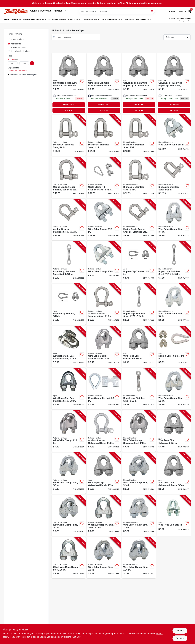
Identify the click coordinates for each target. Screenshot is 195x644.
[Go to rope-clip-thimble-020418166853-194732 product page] (69, 304)
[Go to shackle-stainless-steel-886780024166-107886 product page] (69, 135)
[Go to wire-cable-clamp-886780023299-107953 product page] (104, 220)
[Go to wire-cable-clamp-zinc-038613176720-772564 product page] (139, 516)
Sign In (171, 11)
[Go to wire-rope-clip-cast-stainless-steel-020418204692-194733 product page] (69, 389)
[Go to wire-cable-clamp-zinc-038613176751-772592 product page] (69, 473)
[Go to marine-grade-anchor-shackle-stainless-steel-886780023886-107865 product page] (139, 220)
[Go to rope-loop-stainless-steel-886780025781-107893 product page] (69, 262)
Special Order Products (21, 51)
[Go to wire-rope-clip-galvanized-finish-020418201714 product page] (104, 83)
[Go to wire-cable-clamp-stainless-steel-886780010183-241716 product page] (104, 347)
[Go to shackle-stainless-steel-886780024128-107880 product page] (139, 178)
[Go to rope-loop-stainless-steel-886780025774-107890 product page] (174, 262)
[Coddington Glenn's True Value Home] (16, 11)
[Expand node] (9, 75)
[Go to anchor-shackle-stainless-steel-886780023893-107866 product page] (69, 220)
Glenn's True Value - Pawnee (48, 11)
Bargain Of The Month (35, 20)
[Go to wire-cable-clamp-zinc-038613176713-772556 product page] (104, 558)
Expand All (23, 71)
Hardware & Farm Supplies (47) (23, 75)
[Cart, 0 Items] (190, 11)
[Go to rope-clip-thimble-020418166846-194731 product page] (174, 347)
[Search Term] (117, 11)
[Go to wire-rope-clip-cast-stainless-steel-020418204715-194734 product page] (69, 347)
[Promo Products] (9, 39)
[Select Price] (32, 63)
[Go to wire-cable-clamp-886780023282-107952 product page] (104, 262)
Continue (180, 631)
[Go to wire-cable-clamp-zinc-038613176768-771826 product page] (174, 389)
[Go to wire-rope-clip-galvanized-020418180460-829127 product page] (139, 347)
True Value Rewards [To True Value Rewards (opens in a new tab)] (112, 20)
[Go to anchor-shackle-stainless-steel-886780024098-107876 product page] (104, 304)
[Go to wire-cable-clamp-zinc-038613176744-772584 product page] (139, 473)
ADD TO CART (69, 105)
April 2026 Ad (75, 20)
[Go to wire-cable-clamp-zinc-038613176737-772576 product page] (69, 516)
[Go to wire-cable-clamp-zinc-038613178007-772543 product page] (139, 558)
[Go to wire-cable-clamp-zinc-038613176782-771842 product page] (174, 220)
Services (129, 20)
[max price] (24, 63)
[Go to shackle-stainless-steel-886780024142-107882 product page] (139, 135)
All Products (16, 44)
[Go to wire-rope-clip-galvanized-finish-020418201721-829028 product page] (139, 83)
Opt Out (180, 638)
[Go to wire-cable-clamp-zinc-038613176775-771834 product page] (174, 304)
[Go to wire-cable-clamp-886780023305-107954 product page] (174, 135)
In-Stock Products (18, 48)
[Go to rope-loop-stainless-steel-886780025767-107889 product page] (139, 304)
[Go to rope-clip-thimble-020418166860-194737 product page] (139, 262)
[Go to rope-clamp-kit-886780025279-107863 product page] (104, 389)
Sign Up (183, 11)
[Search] (152, 11)
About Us (16, 20)
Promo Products (17, 39)
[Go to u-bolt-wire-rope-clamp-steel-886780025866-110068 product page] (104, 516)
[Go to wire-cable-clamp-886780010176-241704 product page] (69, 431)
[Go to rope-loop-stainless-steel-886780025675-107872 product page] (139, 389)
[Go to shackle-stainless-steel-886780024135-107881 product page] (174, 178)
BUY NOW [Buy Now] (69, 110)
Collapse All (12, 71)
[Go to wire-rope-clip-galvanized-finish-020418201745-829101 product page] (104, 473)
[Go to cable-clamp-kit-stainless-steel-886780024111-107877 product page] (104, 178)
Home (7, 20)
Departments (90, 20)
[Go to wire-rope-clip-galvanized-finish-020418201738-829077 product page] (174, 473)
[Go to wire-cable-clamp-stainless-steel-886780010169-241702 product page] (139, 431)
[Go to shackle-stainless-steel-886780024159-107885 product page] (104, 135)
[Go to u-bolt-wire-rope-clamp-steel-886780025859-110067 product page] (69, 558)
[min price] (13, 63)
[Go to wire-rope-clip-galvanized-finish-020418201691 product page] (69, 83)
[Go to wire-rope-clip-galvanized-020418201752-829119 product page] (174, 431)
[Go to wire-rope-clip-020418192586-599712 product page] (174, 516)
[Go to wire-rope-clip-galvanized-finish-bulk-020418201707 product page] (174, 83)
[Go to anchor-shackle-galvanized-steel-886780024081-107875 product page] (104, 431)
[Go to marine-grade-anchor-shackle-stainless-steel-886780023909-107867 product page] (69, 178)
